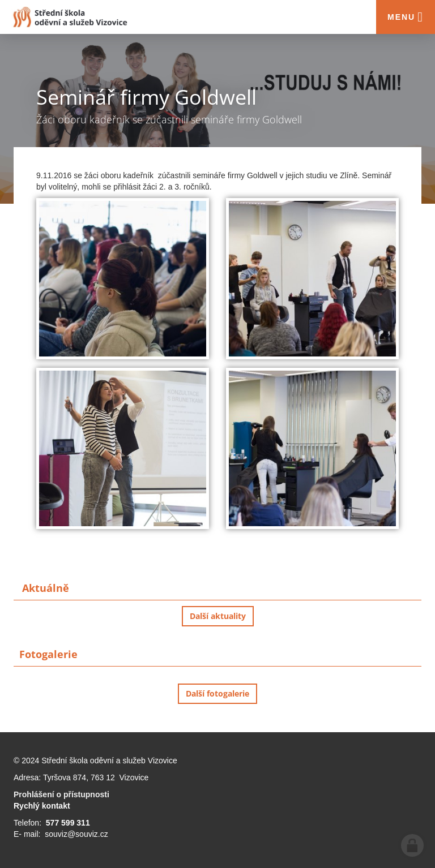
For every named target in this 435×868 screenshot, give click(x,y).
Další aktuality (218, 616)
